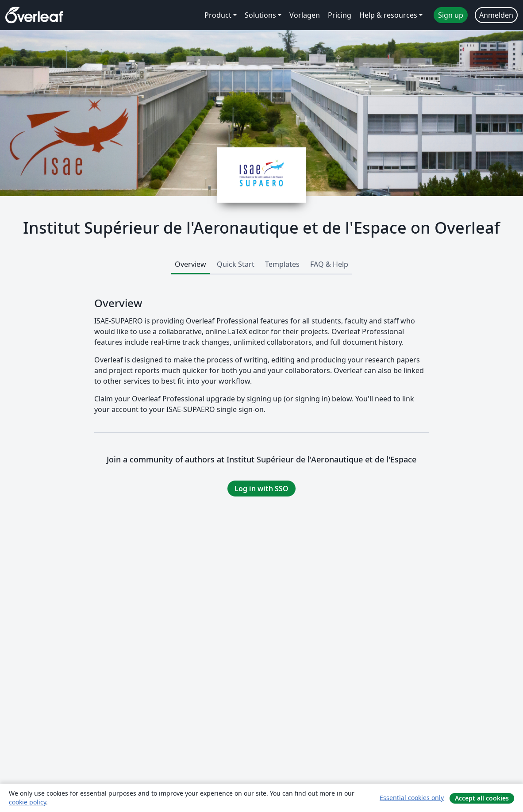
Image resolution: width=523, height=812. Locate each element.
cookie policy (27, 802)
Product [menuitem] (218, 15)
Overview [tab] (190, 264)
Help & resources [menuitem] (388, 15)
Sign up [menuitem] (451, 15)
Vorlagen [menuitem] (305, 15)
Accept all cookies (482, 798)
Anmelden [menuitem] (496, 15)
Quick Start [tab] (236, 264)
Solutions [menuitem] (260, 15)
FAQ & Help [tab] (329, 264)
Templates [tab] (282, 264)
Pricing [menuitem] (340, 15)
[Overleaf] (34, 15)
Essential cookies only (412, 798)
